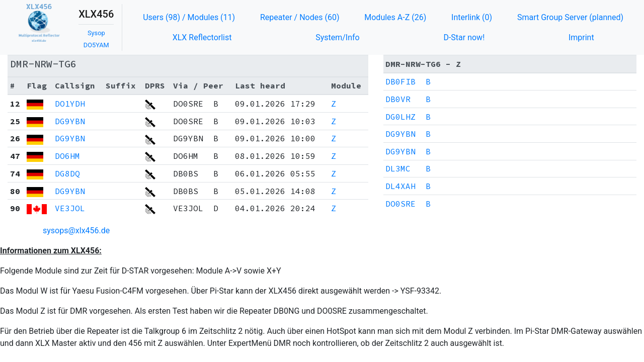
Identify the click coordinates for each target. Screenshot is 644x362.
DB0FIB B (408, 81)
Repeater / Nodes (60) (300, 17)
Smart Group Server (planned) (570, 17)
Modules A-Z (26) (395, 17)
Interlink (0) (472, 17)
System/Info (338, 37)
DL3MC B (408, 168)
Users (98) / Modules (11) (189, 17)
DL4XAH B (408, 186)
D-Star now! (464, 37)
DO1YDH (70, 104)
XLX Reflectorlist (202, 37)
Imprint (581, 37)
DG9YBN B (408, 134)
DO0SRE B (408, 204)
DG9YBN (70, 121)
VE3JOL (70, 208)
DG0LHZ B (408, 117)
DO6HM (67, 156)
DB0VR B (408, 99)
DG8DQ (67, 173)
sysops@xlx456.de (76, 231)
